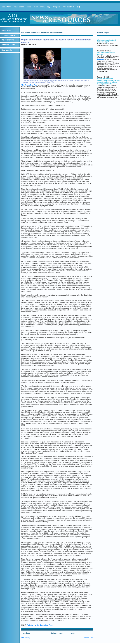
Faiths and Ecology (42, 7)
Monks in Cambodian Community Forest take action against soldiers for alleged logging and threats (108, 81)
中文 (79, 7)
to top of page (57, 633)
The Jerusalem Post (29, 85)
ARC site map (26, 638)
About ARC (6, 7)
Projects (57, 7)
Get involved (68, 7)
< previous (25, 633)
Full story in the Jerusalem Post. (40, 625)
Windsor (101, 59)
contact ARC (88, 638)
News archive (57, 33)
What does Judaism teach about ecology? (107, 41)
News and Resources (22, 7)
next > (73, 633)
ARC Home (26, 33)
